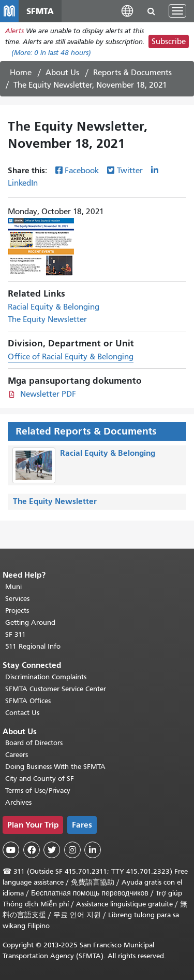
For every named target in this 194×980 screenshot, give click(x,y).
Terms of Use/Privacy (38, 790)
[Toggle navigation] (177, 11)
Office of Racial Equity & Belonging (71, 357)
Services (17, 599)
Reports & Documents (132, 73)
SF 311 (16, 634)
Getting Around (30, 622)
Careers (17, 755)
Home (21, 73)
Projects (17, 611)
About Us (62, 73)
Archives (18, 802)
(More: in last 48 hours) (51, 53)
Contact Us (22, 713)
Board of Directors (34, 743)
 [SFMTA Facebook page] (32, 850)
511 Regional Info (33, 646)
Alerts (14, 31)
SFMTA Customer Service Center (56, 689)
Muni (13, 587)
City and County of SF (40, 779)
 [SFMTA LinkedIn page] (93, 850)
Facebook (82, 171)
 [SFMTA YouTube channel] (11, 850)
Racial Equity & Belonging (54, 307)
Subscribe (169, 41)
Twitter (130, 171)
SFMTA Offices (28, 701)
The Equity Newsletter (47, 319)
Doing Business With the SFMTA (55, 767)
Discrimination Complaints (46, 677)
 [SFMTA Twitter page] (52, 850)
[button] (127, 11)
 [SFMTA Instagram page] (72, 850)
